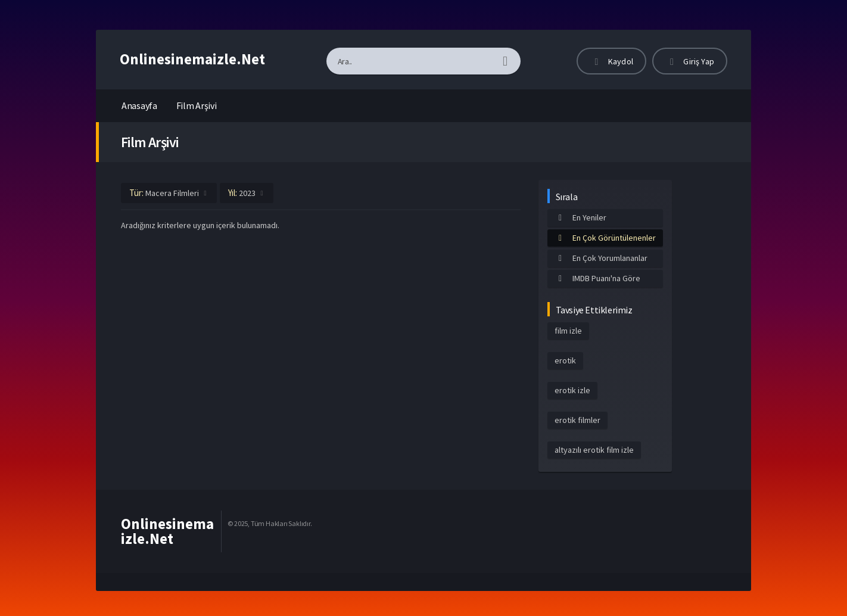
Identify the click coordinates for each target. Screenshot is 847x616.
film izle (568, 331)
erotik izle (572, 390)
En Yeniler (580, 217)
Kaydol (611, 61)
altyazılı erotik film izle (594, 450)
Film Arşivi (197, 105)
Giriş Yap (690, 61)
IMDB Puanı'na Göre (597, 278)
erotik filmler (577, 420)
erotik (565, 360)
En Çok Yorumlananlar (601, 258)
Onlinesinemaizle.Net (192, 59)
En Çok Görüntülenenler (605, 238)
